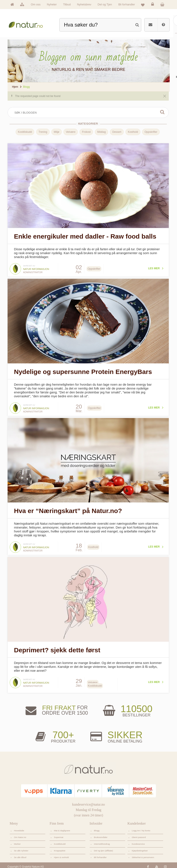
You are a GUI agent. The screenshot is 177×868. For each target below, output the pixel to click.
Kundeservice (138, 841)
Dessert (116, 132)
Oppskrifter (150, 132)
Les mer (152, 268)
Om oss (36, 4)
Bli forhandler (127, 4)
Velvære (70, 132)
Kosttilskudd (24, 132)
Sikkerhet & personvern (143, 854)
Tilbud (67, 4)
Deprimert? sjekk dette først (57, 647)
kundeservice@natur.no (88, 801)
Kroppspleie (60, 848)
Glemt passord (139, 834)
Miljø (56, 132)
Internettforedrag (102, 841)
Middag (101, 132)
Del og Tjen (105, 4)
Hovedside (19, 828)
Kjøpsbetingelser (140, 848)
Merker (17, 841)
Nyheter (52, 4)
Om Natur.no (20, 834)
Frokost (86, 132)
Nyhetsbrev (84, 4)
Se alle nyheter (21, 848)
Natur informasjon (36, 268)
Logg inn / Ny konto (141, 828)
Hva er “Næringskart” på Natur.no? (68, 509)
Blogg (97, 828)
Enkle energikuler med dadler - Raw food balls (85, 235)
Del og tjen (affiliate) (104, 848)
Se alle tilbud (20, 854)
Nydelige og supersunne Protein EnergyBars (83, 370)
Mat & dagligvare (62, 828)
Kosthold (132, 132)
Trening (42, 132)
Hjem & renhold (61, 854)
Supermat (59, 834)
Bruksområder (101, 834)
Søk (161, 112)
